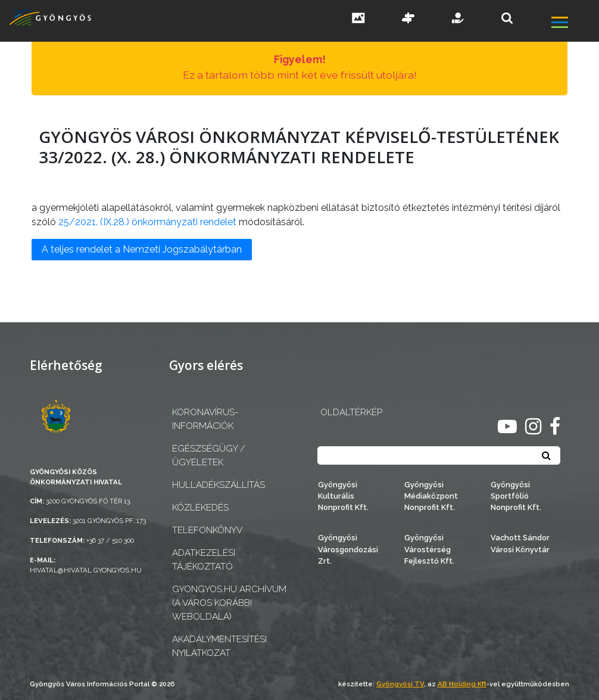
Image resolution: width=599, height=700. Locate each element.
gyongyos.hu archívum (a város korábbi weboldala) (229, 603)
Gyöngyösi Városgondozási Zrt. (348, 549)
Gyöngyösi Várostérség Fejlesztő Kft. (429, 549)
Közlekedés (200, 508)
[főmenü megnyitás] (574, 24)
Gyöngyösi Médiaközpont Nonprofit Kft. (431, 496)
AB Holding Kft (462, 684)
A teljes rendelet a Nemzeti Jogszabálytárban (142, 249)
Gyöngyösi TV (400, 684)
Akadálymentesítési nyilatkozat (219, 646)
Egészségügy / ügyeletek (209, 455)
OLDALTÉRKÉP (351, 412)
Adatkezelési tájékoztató (204, 560)
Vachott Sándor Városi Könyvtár (520, 543)
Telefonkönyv (207, 530)
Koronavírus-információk (205, 419)
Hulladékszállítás (219, 485)
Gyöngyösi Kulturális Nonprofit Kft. (343, 496)
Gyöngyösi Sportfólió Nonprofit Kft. (516, 496)
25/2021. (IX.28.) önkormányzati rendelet (147, 222)
